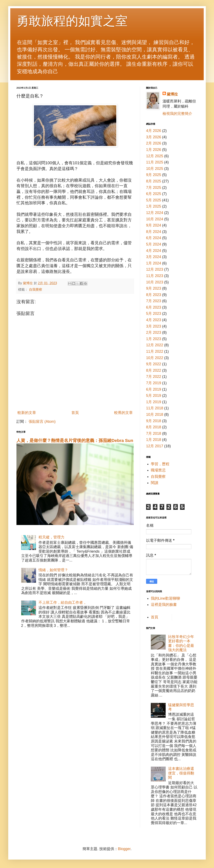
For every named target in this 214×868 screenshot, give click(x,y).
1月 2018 (154, 440)
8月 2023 (154, 295)
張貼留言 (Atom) (42, 422)
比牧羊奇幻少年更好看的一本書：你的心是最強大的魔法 (181, 643)
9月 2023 (154, 288)
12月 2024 (155, 213)
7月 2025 (154, 188)
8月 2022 (154, 370)
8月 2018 (154, 427)
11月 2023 (155, 276)
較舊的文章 (123, 413)
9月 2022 (154, 364)
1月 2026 (154, 150)
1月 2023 (154, 339)
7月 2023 (154, 301)
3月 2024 (154, 257)
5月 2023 (154, 314)
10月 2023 (155, 282)
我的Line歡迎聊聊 (165, 598)
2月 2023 (154, 332)
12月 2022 (155, 345)
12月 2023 (155, 269)
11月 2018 (155, 408)
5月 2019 (154, 396)
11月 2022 (155, 351)
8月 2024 (154, 232)
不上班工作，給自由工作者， (63, 603)
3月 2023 (154, 326)
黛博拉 (172, 94)
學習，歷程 (160, 464)
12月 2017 (155, 446)
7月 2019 (154, 383)
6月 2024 (154, 238)
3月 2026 (154, 137)
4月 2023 (154, 320)
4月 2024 (154, 251)
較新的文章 (27, 413)
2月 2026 (154, 143)
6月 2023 (154, 307)
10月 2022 (155, 358)
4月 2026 (154, 131)
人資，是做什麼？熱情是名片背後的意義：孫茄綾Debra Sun (75, 440)
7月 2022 (154, 377)
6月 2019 (154, 389)
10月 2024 (155, 219)
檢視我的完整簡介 (177, 114)
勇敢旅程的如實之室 (72, 21)
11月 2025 (155, 162)
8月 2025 (154, 181)
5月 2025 (154, 200)
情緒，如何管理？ (53, 570)
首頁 (75, 413)
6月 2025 (154, 194)
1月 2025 (154, 206)
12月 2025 (155, 156)
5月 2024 (154, 244)
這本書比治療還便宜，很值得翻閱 (181, 773)
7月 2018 (154, 433)
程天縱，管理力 (51, 537)
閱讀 (155, 483)
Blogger (124, 849)
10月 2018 (155, 415)
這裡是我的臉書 (164, 605)
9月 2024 (154, 225)
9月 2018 (154, 421)
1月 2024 (154, 263)
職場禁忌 (158, 470)
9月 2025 (154, 175)
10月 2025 (155, 169)
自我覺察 (36, 289)
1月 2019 (154, 402)
